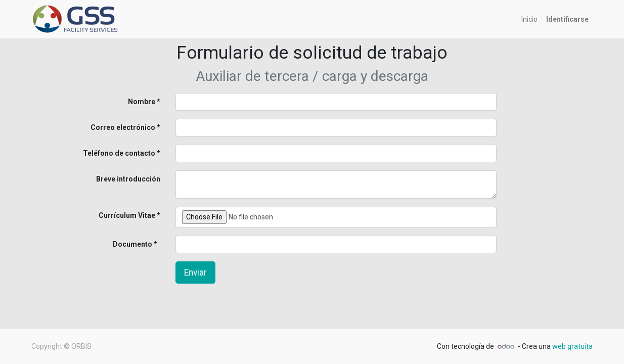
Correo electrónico (123, 127)
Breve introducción (128, 179)
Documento (116, 244)
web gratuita (572, 346)
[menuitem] (529, 19)
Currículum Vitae (127, 215)
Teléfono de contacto (119, 153)
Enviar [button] (195, 272)
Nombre (142, 102)
